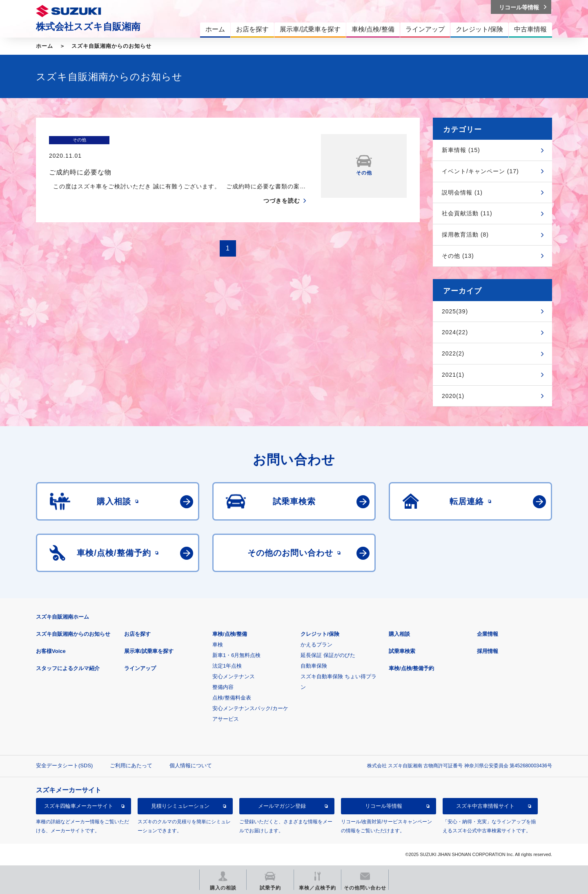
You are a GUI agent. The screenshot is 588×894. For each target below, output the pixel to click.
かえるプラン (316, 645)
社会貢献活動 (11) (467, 213)
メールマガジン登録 (282, 806)
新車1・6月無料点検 (236, 655)
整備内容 (223, 687)
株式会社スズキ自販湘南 (88, 27)
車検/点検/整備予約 (411, 668)
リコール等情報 (384, 806)
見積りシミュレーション (180, 806)
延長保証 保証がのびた (328, 655)
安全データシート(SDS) (64, 765)
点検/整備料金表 (232, 698)
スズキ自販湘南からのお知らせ (111, 46)
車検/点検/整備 (230, 634)
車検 (218, 645)
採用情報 (488, 651)
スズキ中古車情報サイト (485, 806)
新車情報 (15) (461, 150)
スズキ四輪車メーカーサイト (79, 806)
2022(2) (453, 353)
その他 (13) (458, 256)
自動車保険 (314, 666)
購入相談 (399, 634)
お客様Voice (51, 651)
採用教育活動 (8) (465, 235)
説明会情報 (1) (462, 192)
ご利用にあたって (131, 765)
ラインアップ (140, 668)
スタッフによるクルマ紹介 (68, 668)
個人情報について (191, 765)
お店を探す (137, 634)
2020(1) (453, 396)
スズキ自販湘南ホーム (62, 617)
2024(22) (455, 332)
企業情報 (488, 634)
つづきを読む (282, 185)
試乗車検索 (402, 651)
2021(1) (453, 375)
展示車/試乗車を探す (149, 651)
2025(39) (455, 311)
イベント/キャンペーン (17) (480, 171)
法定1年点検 (227, 666)
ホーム (45, 46)
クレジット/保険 (320, 634)
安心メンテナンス (234, 676)
